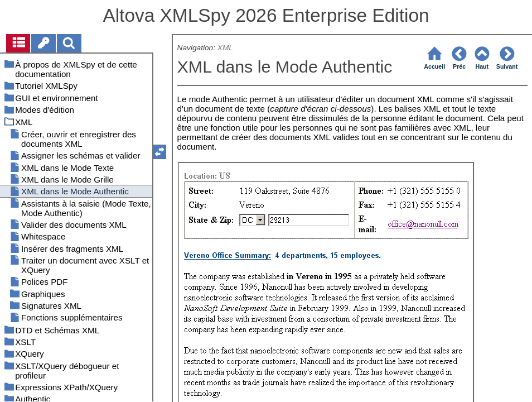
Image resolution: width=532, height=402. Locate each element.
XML (225, 48)
